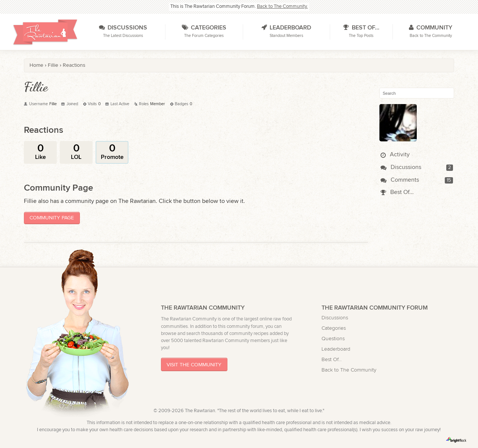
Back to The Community (349, 370)
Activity (395, 155)
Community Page (52, 218)
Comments (400, 180)
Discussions (401, 167)
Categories (334, 328)
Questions (333, 339)
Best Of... (397, 192)
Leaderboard (336, 349)
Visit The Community (194, 365)
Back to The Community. (282, 7)
